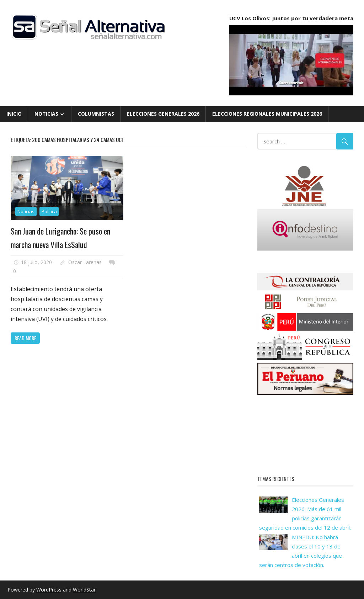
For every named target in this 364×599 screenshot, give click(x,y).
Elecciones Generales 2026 (163, 114)
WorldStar (84, 590)
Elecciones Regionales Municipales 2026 (267, 114)
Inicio (14, 114)
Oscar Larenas (85, 262)
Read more (25, 338)
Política (49, 211)
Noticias (46, 114)
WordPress (49, 590)
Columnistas (96, 114)
